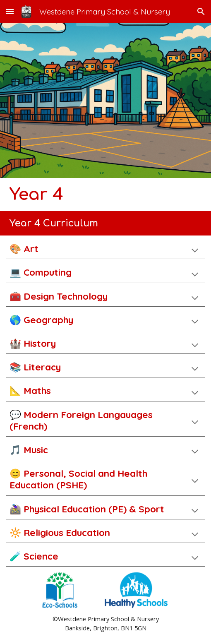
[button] (10, 11)
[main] (105, 195)
